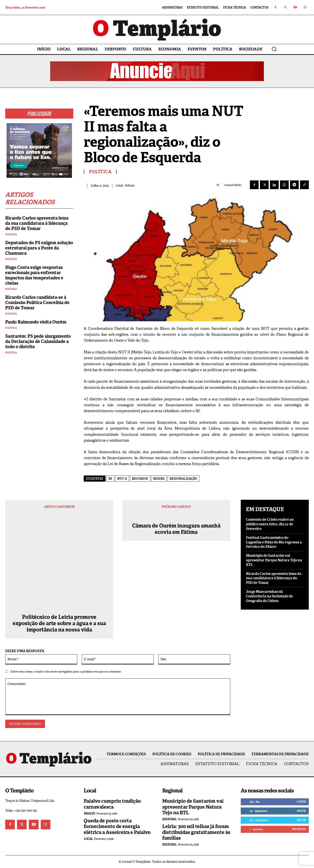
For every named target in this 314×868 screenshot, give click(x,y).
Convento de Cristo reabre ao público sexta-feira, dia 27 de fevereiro (270, 524)
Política (11, 234)
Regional (169, 819)
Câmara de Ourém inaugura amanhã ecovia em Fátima (176, 535)
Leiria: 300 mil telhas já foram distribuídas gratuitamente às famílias (196, 832)
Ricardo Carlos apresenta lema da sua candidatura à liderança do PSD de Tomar (37, 223)
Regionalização (183, 479)
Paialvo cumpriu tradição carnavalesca (112, 804)
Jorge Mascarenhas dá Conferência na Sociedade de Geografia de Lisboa (269, 596)
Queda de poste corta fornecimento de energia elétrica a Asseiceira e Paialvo (117, 827)
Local (88, 839)
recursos (140, 479)
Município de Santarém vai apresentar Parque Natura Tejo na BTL (274, 560)
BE (110, 479)
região (159, 479)
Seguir (301, 811)
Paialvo (90, 814)
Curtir (301, 802)
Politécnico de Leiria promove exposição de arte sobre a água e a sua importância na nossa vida (59, 623)
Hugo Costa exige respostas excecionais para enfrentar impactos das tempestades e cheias (34, 275)
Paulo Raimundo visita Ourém (36, 322)
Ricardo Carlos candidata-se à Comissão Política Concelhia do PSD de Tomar (37, 303)
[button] (274, 49)
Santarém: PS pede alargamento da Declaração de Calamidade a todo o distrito (38, 341)
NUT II (122, 479)
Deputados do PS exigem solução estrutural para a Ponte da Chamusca (39, 248)
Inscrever (299, 829)
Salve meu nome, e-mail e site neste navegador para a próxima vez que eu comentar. (66, 672)
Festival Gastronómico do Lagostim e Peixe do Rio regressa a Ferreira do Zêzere (274, 542)
